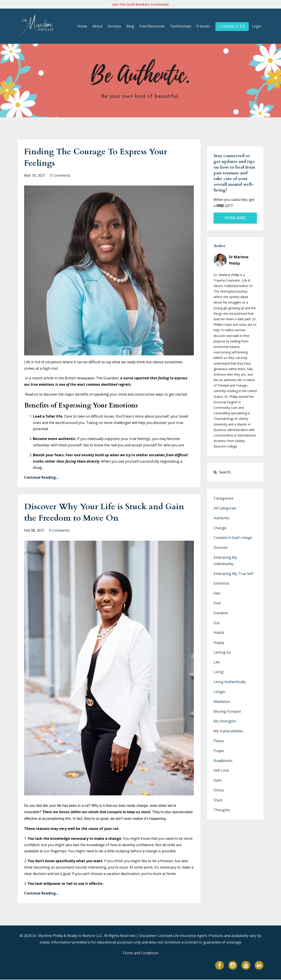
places (219, 741)
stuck (218, 800)
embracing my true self (233, 574)
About (97, 26)
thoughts (222, 810)
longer (220, 692)
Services (114, 26)
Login (257, 26)
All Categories (225, 508)
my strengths (225, 721)
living (219, 672)
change (220, 528)
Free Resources (152, 26)
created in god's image (233, 538)
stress (219, 790)
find (217, 603)
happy (219, 642)
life (217, 662)
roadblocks (223, 761)
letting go (222, 652)
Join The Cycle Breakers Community (141, 4)
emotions (221, 583)
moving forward (227, 711)
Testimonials (181, 26)
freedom (221, 613)
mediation (222, 702)
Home (82, 26)
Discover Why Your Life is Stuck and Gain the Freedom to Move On (99, 512)
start (218, 780)
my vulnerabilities (228, 731)
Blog (130, 26)
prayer (219, 751)
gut (217, 623)
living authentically (230, 682)
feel (217, 593)
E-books (203, 26)
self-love (221, 770)
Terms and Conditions (140, 953)
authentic (222, 518)
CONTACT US (232, 27)
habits (219, 633)
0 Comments (60, 175)
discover (221, 547)
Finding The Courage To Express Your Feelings (101, 157)
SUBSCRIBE (235, 218)
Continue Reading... (41, 477)
